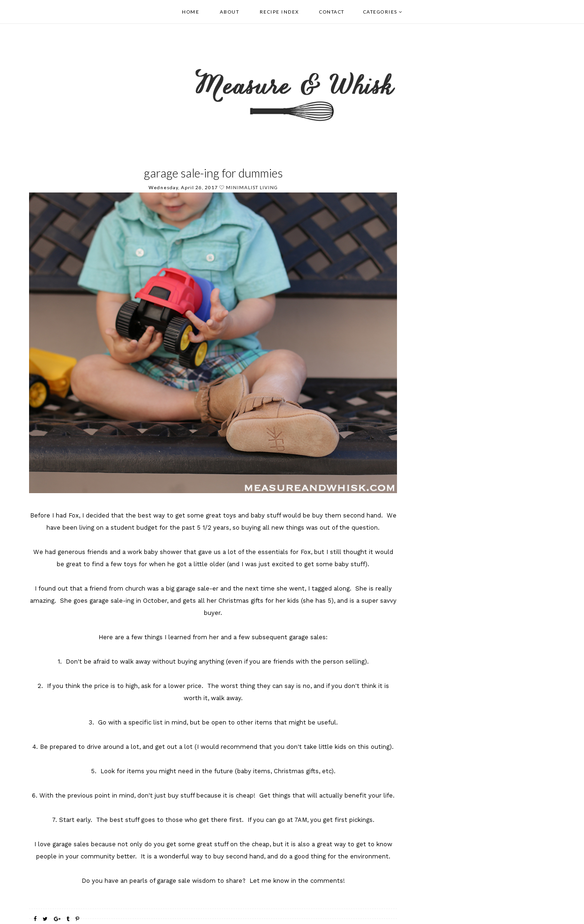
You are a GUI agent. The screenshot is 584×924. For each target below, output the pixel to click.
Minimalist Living (252, 187)
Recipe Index (279, 12)
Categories (380, 12)
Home (191, 12)
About (230, 12)
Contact (332, 12)
